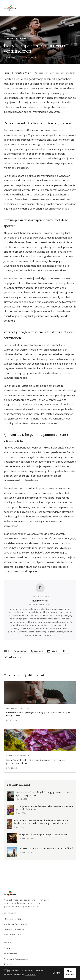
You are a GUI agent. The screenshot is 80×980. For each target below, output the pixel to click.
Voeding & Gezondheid (15, 924)
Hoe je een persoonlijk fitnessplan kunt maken (43, 835)
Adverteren (9, 964)
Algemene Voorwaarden (16, 959)
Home (6, 73)
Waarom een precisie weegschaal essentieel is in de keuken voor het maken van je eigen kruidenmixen (41, 822)
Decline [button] (57, 973)
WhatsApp (20, 651)
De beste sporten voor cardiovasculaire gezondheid (46, 849)
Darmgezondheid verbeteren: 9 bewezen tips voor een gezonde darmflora (44, 808)
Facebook (37, 651)
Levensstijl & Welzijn (22, 73)
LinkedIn (53, 651)
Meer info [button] (31, 975)
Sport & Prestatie (13, 935)
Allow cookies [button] (70, 973)
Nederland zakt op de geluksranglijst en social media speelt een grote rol (44, 794)
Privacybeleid (10, 954)
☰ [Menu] (74, 8)
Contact (8, 948)
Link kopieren (13, 657)
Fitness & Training (12, 919)
